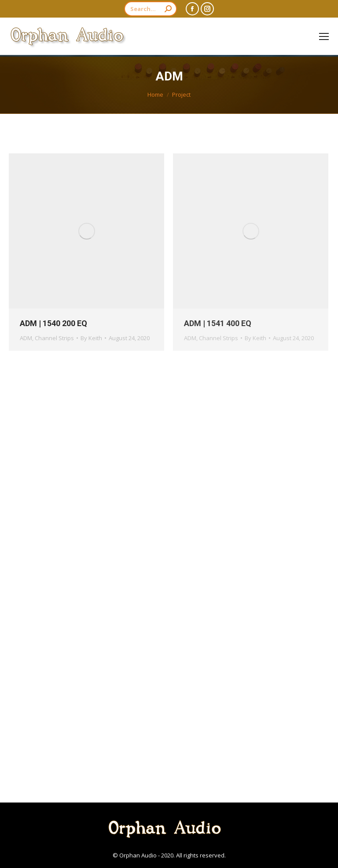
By (91, 338)
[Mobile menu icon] (324, 36)
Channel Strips (54, 338)
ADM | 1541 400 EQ (218, 323)
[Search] (151, 9)
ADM (26, 338)
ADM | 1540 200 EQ (53, 323)
